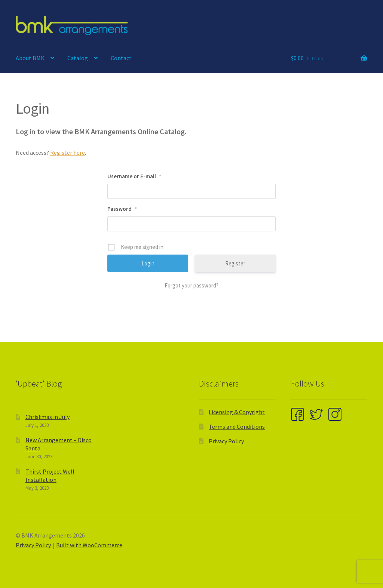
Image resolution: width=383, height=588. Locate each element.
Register (235, 263)
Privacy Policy (226, 441)
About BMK (30, 58)
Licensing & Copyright (237, 412)
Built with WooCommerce (89, 545)
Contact (121, 58)
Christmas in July (48, 417)
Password (122, 209)
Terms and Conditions (237, 427)
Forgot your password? (191, 285)
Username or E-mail (134, 176)
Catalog (78, 58)
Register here (68, 153)
